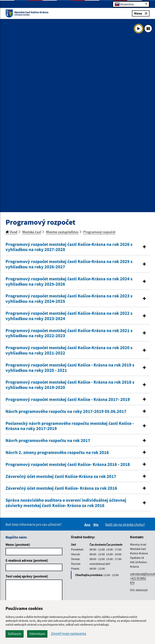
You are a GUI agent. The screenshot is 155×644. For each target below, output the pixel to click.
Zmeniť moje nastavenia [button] (69, 634)
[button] (77, 247)
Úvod (11, 232)
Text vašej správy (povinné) (27, 576)
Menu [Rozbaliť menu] (141, 13)
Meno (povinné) (18, 545)
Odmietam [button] (37, 634)
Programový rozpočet (99, 232)
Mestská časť (32, 232)
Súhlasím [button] (15, 634)
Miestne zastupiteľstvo (62, 232)
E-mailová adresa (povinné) (27, 560)
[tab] (77, 247)
